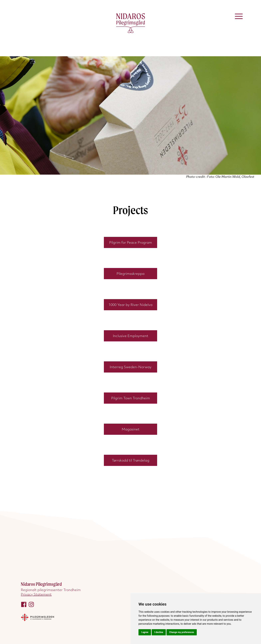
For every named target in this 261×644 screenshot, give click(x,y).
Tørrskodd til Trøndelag (131, 460)
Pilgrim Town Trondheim (131, 398)
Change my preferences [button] (182, 632)
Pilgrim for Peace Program (131, 242)
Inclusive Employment (131, 336)
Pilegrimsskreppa (130, 274)
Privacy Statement (36, 594)
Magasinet (131, 429)
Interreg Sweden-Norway (131, 367)
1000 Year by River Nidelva (130, 305)
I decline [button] (159, 632)
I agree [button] (145, 632)
